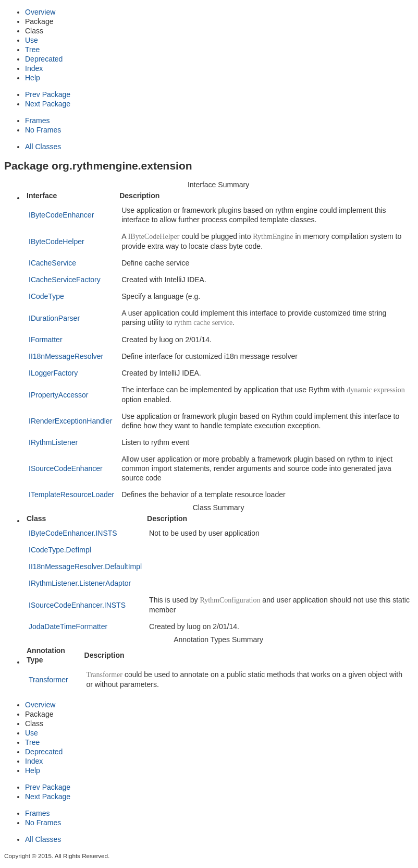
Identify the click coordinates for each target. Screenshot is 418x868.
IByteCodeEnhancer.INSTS (73, 533)
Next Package (48, 104)
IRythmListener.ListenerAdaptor (80, 583)
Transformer (48, 680)
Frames (37, 120)
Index (34, 68)
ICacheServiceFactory (65, 280)
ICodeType (46, 296)
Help (33, 78)
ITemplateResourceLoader (71, 495)
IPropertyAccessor (58, 395)
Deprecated (44, 59)
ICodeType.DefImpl (60, 550)
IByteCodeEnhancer (61, 215)
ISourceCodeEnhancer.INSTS (77, 605)
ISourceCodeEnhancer (66, 468)
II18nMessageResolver (66, 356)
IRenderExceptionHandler (70, 421)
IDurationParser (54, 318)
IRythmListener (53, 442)
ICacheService (52, 263)
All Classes (43, 147)
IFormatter (46, 340)
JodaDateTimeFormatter (68, 626)
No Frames (43, 130)
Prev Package (48, 94)
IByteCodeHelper (57, 242)
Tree (32, 50)
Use (32, 40)
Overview (40, 12)
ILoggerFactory (53, 373)
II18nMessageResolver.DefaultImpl (85, 566)
